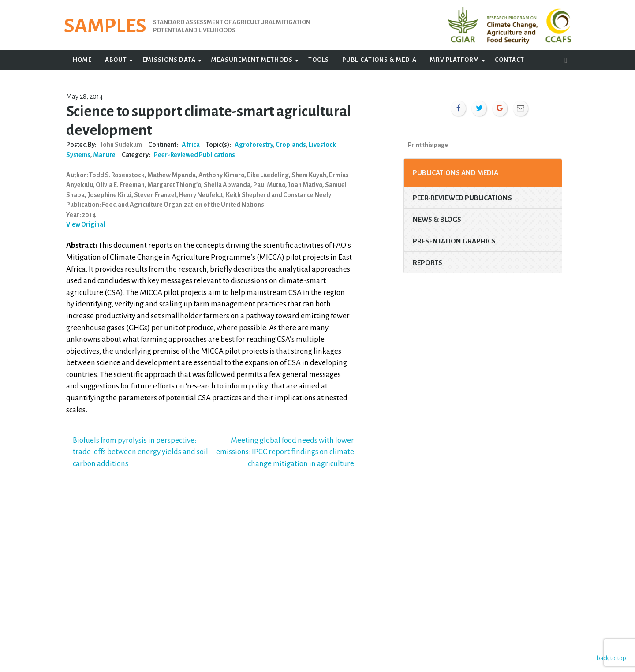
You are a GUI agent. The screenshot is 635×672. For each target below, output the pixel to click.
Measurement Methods (252, 60)
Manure (104, 155)
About (116, 60)
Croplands (291, 145)
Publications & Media (379, 60)
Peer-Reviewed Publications (194, 155)
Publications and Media (456, 173)
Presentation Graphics (454, 241)
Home (82, 60)
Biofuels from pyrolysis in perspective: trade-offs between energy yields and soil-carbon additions (142, 452)
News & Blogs (437, 219)
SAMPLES (105, 26)
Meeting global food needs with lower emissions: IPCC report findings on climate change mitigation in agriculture (285, 452)
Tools (319, 60)
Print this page (428, 145)
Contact (510, 60)
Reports (428, 263)
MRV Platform (455, 60)
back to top (611, 658)
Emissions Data (169, 60)
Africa (191, 145)
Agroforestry (254, 145)
